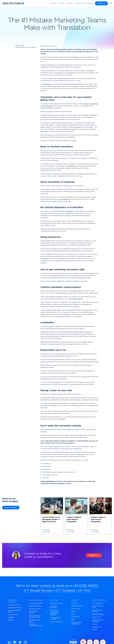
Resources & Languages (84, 3)
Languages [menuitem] (11, 617)
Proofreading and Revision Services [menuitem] (35, 616)
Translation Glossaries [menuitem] (54, 607)
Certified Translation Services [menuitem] (14, 611)
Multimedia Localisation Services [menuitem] (36, 625)
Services (54, 3)
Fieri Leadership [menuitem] (98, 603)
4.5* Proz (84, 591)
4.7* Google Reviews (38, 591)
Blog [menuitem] (73, 614)
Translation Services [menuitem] (14, 605)
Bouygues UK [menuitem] (97, 627)
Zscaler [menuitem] (95, 630)
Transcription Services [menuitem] (33, 612)
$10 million (44, 132)
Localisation (69, 211)
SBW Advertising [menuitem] (98, 614)
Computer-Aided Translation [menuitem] (55, 618)
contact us (48, 586)
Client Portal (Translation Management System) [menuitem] (54, 612)
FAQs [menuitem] (73, 620)
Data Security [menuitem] (76, 609)
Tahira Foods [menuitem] (96, 617)
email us (62, 586)
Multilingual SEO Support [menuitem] (34, 621)
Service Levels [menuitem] (13, 615)
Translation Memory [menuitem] (57, 603)
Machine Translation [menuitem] (56, 622)
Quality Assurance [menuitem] (77, 606)
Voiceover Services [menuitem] (35, 606)
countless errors (72, 166)
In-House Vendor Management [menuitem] (77, 623)
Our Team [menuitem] (74, 603)
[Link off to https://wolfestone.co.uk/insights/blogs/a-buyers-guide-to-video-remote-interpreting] (76, 520)
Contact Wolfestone (48, 481)
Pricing (62, 3)
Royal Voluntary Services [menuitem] (97, 611)
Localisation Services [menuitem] (15, 608)
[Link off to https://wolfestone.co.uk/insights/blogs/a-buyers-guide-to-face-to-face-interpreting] (101, 520)
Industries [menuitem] (11, 620)
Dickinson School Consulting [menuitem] (98, 621)
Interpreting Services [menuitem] (36, 603)
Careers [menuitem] (74, 611)
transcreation (64, 199)
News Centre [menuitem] (75, 617)
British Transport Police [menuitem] (98, 607)
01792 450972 (89, 586)
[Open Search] (111, 4)
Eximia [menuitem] (94, 624)
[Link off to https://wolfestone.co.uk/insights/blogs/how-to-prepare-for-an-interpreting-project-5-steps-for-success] (52, 520)
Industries (70, 3)
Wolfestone (47, 84)
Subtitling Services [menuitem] (35, 609)
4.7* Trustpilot (65, 591)
